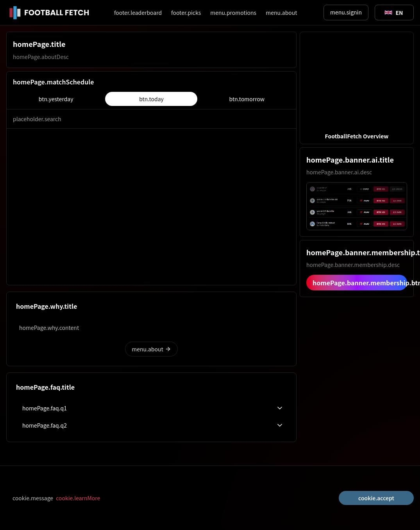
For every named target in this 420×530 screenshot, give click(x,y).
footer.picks (186, 13)
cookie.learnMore (78, 498)
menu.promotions (233, 13)
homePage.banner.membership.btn (360, 283)
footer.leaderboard (138, 13)
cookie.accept (376, 498)
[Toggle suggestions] (394, 13)
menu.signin (346, 12)
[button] (357, 88)
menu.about (281, 13)
